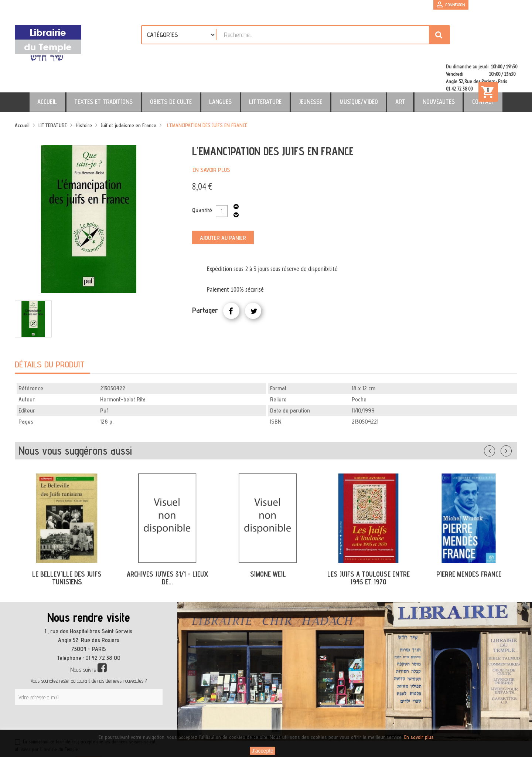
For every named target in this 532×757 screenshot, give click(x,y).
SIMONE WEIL (268, 542)
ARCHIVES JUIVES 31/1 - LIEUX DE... (168, 546)
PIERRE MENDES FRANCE (469, 542)
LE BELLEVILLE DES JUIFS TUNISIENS (67, 546)
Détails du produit (50, 332)
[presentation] (86, 692)
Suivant (511, 418)
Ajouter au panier (223, 206)
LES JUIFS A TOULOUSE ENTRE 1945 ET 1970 (369, 546)
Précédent (497, 418)
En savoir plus (211, 138)
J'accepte (262, 751)
